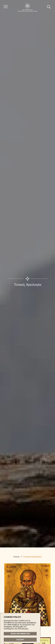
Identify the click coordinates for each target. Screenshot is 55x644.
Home (17, 557)
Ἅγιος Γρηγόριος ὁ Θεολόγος (28, 600)
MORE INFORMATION (20, 634)
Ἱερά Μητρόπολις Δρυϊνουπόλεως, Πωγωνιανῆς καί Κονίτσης (28, 8)
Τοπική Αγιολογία (32, 557)
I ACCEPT (20, 640)
